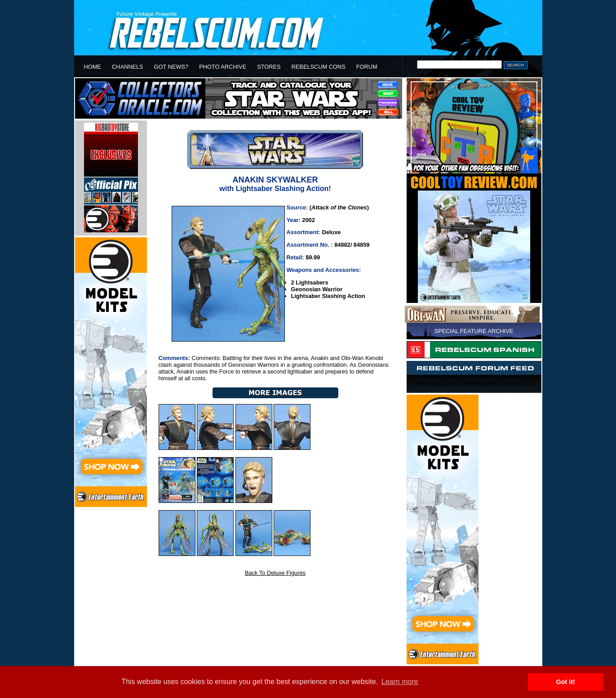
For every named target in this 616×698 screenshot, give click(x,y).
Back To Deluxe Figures (275, 573)
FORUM (367, 67)
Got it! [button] (566, 682)
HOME (93, 67)
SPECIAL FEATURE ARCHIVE (474, 331)
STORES (269, 67)
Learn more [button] (400, 682)
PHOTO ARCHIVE (223, 67)
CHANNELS (128, 67)
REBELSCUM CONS (319, 67)
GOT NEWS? (171, 67)
